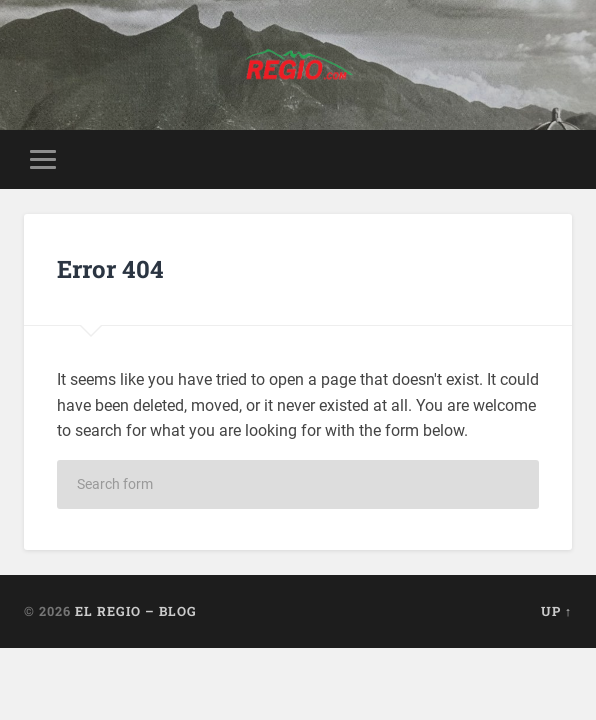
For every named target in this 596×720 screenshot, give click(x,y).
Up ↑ (556, 611)
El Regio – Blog (136, 611)
